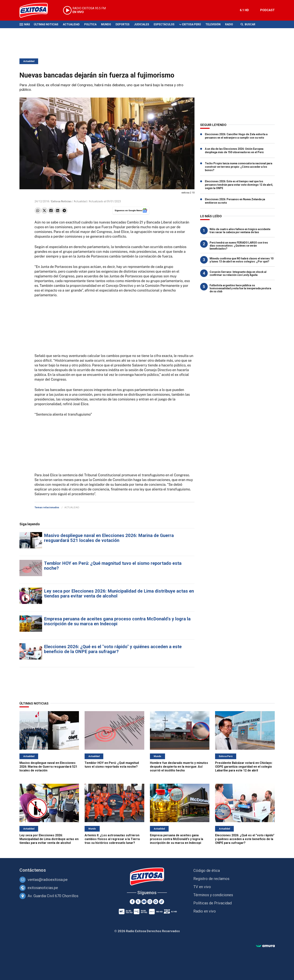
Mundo (106, 24)
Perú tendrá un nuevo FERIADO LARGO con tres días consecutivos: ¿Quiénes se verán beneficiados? (239, 246)
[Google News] (156, 902)
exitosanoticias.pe (43, 888)
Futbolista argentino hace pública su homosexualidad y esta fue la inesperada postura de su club (240, 288)
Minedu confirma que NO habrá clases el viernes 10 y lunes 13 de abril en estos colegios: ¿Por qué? (242, 260)
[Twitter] (138, 902)
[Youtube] (144, 902)
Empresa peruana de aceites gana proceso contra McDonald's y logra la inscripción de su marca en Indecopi (117, 621)
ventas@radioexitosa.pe (48, 880)
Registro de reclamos (211, 879)
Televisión (213, 24)
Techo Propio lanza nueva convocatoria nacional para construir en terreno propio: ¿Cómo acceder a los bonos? (239, 167)
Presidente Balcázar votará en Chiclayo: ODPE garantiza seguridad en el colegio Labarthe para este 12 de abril (244, 767)
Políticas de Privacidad (213, 903)
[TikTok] (162, 902)
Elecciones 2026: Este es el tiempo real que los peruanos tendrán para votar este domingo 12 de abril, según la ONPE (239, 185)
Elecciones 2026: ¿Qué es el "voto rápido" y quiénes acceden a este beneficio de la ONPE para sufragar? (113, 649)
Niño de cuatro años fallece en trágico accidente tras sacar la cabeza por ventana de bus (240, 231)
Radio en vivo (205, 911)
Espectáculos (164, 24)
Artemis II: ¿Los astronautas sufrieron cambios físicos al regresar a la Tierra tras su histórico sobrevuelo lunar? (112, 839)
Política (90, 24)
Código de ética (207, 871)
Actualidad (71, 24)
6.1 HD (244, 10)
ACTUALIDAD (72, 507)
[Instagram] (150, 902)
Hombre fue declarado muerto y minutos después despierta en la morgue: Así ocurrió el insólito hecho (179, 767)
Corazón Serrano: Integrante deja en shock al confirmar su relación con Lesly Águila (238, 273)
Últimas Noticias (46, 24)
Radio (229, 24)
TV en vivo (202, 887)
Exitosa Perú (192, 24)
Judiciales (142, 24)
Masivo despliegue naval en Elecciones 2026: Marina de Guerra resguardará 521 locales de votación (109, 538)
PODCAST (267, 10)
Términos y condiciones (213, 895)
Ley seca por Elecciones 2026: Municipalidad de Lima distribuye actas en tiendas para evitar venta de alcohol (119, 594)
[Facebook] (132, 902)
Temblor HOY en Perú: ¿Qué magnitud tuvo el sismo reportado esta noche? (113, 566)
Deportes (123, 24)
